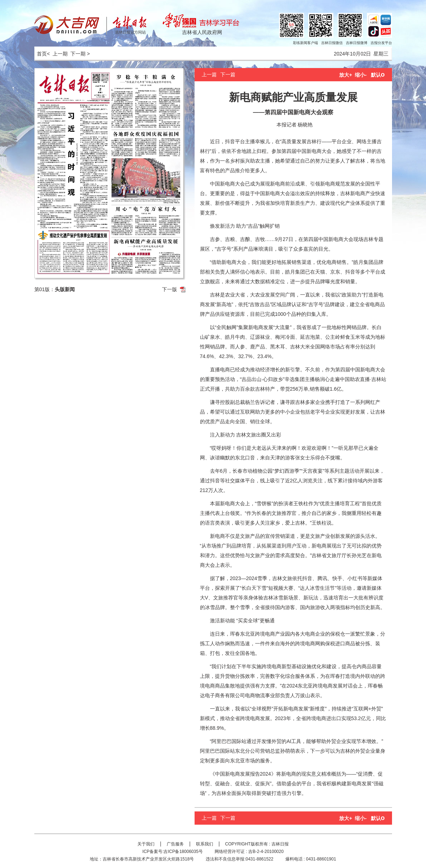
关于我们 (146, 844)
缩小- (361, 75)
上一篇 (209, 74)
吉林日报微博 (357, 43)
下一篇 (228, 74)
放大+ (346, 75)
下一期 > (80, 54)
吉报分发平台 (381, 43)
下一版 (170, 289)
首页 (41, 54)
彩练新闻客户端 (305, 43)
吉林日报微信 (332, 43)
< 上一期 (57, 54)
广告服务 (175, 844)
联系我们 (205, 844)
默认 (378, 75)
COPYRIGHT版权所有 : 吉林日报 (257, 844)
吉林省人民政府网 (202, 32)
